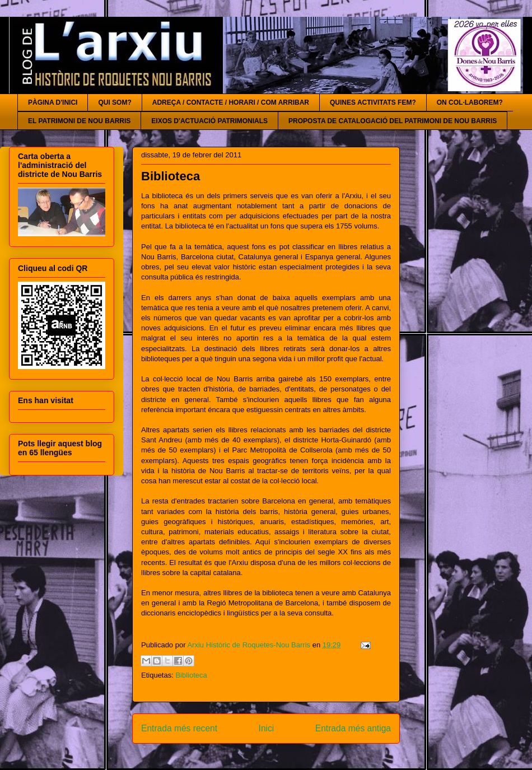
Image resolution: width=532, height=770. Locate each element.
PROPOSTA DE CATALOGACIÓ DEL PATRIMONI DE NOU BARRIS (393, 121)
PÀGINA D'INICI (53, 102)
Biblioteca (191, 675)
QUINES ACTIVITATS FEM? (373, 102)
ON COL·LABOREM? (470, 102)
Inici (267, 728)
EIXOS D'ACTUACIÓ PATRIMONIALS (209, 121)
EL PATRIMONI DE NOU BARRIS (79, 121)
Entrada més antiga (353, 728)
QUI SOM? (115, 102)
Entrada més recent (179, 728)
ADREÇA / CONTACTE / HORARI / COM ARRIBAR (231, 102)
